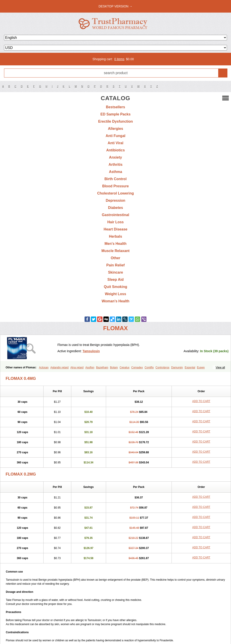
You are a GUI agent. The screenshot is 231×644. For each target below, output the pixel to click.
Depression (115, 200)
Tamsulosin (91, 351)
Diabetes (116, 208)
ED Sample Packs (115, 114)
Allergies (115, 129)
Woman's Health (115, 301)
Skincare (116, 272)
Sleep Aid (115, 280)
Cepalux (124, 367)
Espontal (190, 367)
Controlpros (162, 367)
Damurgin (177, 367)
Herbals (116, 236)
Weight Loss (116, 294)
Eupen (201, 367)
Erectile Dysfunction (116, 121)
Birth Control (116, 179)
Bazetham (102, 367)
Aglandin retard (59, 367)
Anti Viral (115, 143)
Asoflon (90, 367)
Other (116, 258)
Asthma (116, 172)
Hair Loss (116, 222)
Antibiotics (116, 150)
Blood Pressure (115, 186)
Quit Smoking (115, 287)
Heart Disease (115, 229)
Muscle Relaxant (115, 251)
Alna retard (77, 367)
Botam (114, 367)
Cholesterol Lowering (115, 193)
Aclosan (44, 367)
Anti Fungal (115, 136)
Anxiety (115, 157)
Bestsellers (115, 107)
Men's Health (115, 244)
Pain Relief (115, 265)
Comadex (137, 367)
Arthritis (115, 165)
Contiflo (149, 367)
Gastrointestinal (115, 215)
